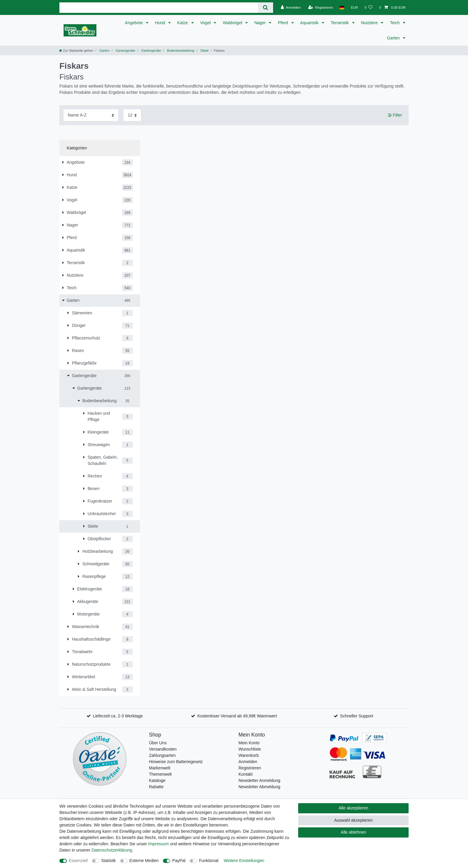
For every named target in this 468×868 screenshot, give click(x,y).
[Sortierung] (91, 115)
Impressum (158, 844)
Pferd (283, 23)
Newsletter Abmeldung (259, 787)
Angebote (135, 23)
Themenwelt (160, 774)
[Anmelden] (291, 7)
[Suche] (265, 8)
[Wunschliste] (368, 7)
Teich (395, 23)
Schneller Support (357, 716)
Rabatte (156, 787)
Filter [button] (395, 115)
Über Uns (158, 743)
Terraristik (340, 23)
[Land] (342, 7)
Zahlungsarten (162, 755)
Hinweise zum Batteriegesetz (176, 762)
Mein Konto (249, 743)
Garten (394, 38)
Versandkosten (163, 749)
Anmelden (248, 762)
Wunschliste (250, 749)
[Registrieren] (321, 7)
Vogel (206, 23)
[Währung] (354, 7)
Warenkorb (249, 755)
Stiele (204, 50)
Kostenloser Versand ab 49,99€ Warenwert (237, 716)
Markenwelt (160, 768)
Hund (160, 23)
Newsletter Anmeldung (259, 780)
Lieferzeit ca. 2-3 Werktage (118, 716)
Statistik (108, 861)
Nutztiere (370, 23)
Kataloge (157, 780)
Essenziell (78, 861)
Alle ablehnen (354, 832)
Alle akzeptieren (353, 808)
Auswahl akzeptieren (353, 820)
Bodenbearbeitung (180, 50)
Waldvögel (233, 23)
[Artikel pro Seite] (132, 115)
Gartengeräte (125, 50)
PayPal (179, 861)
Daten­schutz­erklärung (112, 850)
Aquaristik (310, 23)
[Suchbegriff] (159, 8)
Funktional (209, 861)
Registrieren (250, 768)
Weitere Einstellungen (244, 861)
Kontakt (245, 774)
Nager (261, 23)
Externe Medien (144, 861)
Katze (183, 23)
